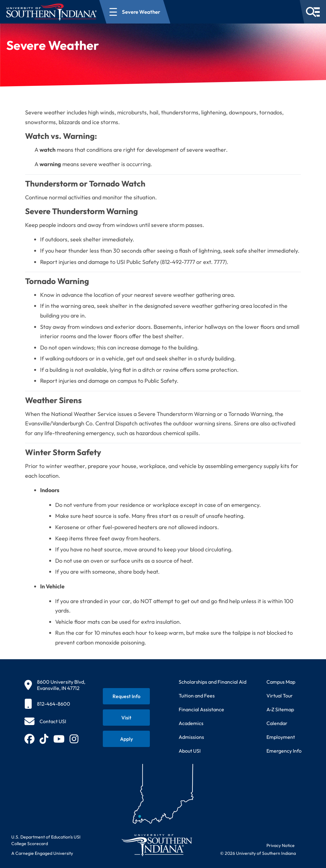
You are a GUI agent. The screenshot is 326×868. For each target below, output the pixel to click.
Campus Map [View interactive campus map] (281, 682)
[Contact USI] (45, 721)
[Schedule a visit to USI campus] (126, 718)
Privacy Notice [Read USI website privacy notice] (281, 845)
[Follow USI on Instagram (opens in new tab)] (74, 739)
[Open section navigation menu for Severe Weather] (135, 12)
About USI (190, 751)
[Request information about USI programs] (126, 696)
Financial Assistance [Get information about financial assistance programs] (201, 709)
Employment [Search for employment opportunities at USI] (281, 737)
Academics (191, 723)
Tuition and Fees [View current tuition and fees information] (197, 696)
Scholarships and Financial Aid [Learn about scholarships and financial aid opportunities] (213, 682)
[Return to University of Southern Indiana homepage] (157, 845)
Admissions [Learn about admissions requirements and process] (191, 737)
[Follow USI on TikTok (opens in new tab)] (44, 739)
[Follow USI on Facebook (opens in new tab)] (29, 739)
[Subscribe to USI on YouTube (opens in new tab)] (59, 739)
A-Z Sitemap (280, 709)
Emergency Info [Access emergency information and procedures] (284, 751)
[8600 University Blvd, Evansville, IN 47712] (55, 685)
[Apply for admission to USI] (126, 739)
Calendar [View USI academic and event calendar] (277, 723)
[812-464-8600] (55, 704)
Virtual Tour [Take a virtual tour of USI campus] (280, 696)
